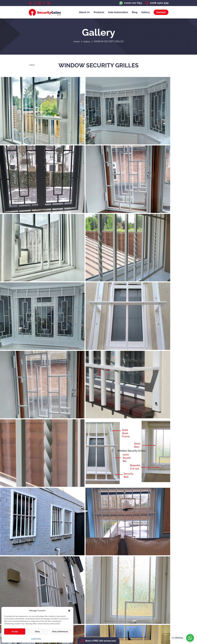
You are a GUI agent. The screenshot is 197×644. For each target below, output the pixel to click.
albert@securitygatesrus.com (47, 595)
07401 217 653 (39, 589)
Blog (135, 12)
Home (78, 41)
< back (32, 66)
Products (99, 12)
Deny (37, 632)
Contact (161, 12)
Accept (15, 632)
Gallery (145, 12)
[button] (69, 611)
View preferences (60, 632)
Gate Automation (118, 12)
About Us (84, 12)
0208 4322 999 (39, 592)
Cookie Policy (36, 639)
